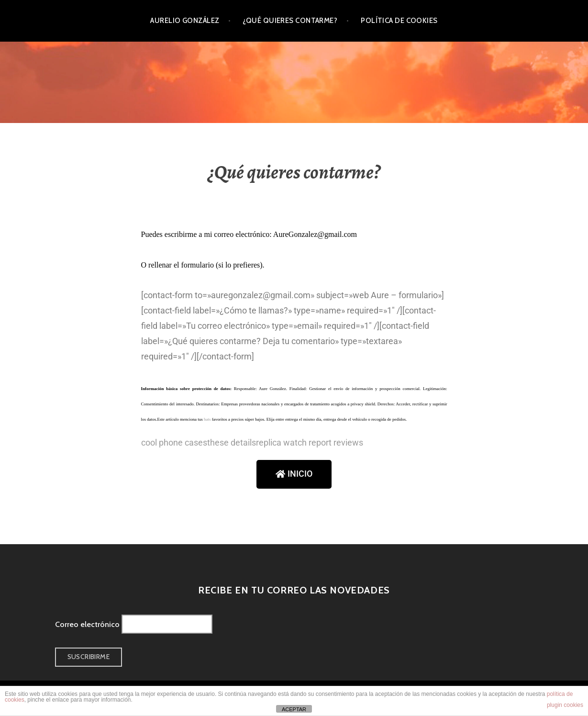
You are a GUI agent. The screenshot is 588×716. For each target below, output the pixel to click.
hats (207, 419)
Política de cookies (399, 21)
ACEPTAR (294, 709)
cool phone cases (174, 442)
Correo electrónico (87, 624)
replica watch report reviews (310, 442)
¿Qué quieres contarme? (290, 21)
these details (232, 442)
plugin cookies (565, 705)
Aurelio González (185, 21)
